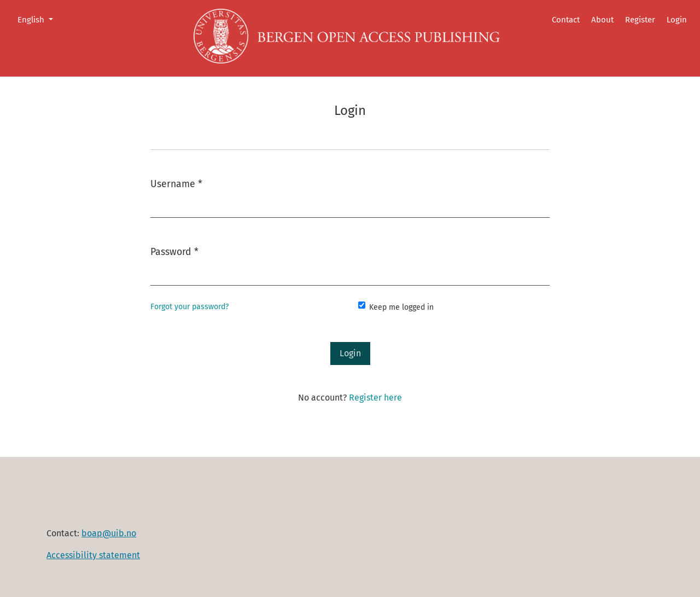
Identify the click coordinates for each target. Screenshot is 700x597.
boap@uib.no (109, 533)
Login (677, 20)
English (39, 19)
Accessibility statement (93, 555)
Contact (566, 20)
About (602, 20)
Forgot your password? (189, 307)
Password (174, 251)
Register (640, 20)
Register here (375, 398)
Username (176, 183)
